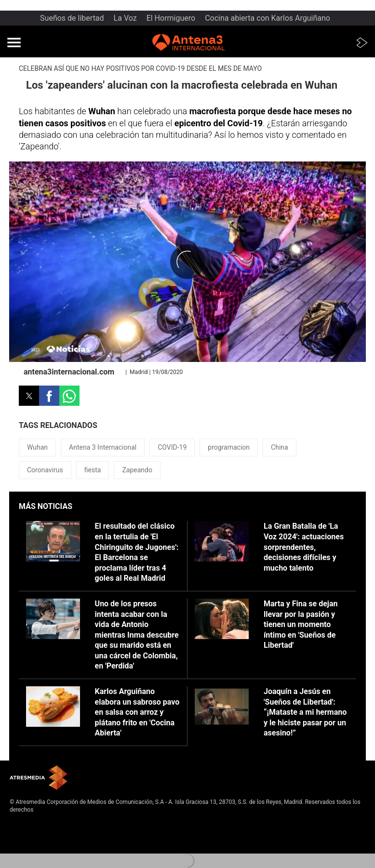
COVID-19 (172, 447)
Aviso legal (24, 825)
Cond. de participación (39, 848)
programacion (229, 447)
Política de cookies (34, 841)
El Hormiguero (171, 18)
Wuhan (37, 447)
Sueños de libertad (72, 18)
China (280, 447)
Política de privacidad (38, 833)
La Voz (125, 18)
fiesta (93, 470)
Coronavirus (45, 470)
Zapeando (137, 470)
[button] (14, 42)
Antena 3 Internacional (103, 447)
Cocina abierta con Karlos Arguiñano (268, 18)
